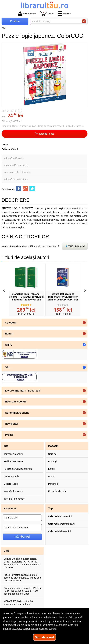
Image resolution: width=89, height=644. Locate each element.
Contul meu (26, 14)
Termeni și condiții (13, 454)
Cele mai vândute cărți (60, 516)
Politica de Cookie (13, 461)
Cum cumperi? (11, 476)
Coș (46, 13)
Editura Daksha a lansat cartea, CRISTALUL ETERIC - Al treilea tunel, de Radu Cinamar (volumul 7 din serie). (22, 563)
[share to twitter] (32, 188)
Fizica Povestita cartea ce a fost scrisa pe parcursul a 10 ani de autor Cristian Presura (23, 578)
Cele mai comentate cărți (61, 524)
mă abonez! (22, 537)
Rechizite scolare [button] (16, 402)
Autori (51, 476)
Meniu (64, 14)
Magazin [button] (53, 446)
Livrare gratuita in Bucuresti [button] (23, 391)
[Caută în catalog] (84, 21)
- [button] (84, 345)
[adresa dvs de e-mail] (22, 527)
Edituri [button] (9, 334)
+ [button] (84, 323)
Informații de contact (14, 499)
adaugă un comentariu (16, 179)
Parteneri (53, 484)
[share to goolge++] (25, 188)
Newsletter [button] (12, 424)
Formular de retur (57, 491)
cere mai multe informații (17, 172)
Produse (15, 21)
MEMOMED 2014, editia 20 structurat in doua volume (18, 603)
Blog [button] (7, 551)
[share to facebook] (19, 188)
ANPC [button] (9, 345)
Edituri (52, 469)
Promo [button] (9, 435)
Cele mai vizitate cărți (60, 531)
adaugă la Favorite (14, 158)
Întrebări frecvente (13, 491)
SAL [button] (8, 367)
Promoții (53, 461)
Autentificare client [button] (17, 413)
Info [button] (6, 446)
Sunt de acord (44, 637)
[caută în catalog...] (55, 21)
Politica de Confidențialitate (18, 469)
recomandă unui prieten (17, 165)
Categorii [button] (11, 323)
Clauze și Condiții (32, 625)
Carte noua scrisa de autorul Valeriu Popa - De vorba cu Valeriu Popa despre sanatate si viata (23, 591)
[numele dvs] (22, 518)
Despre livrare (11, 484)
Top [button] (50, 508)
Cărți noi (53, 454)
